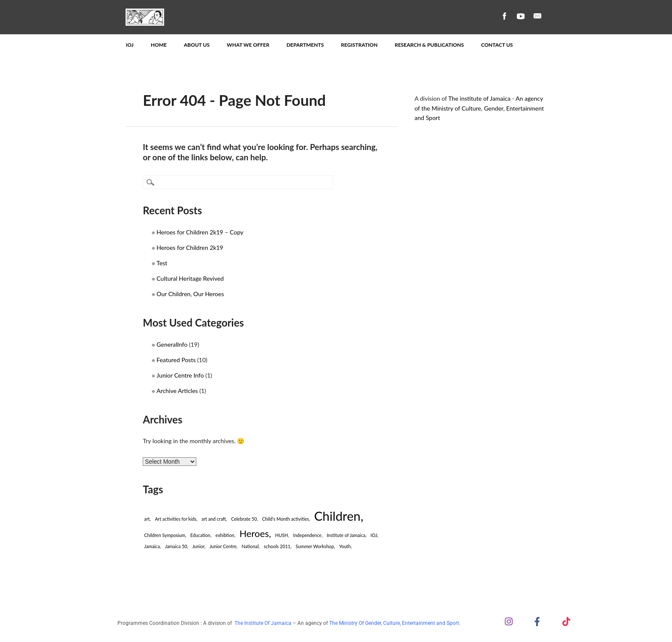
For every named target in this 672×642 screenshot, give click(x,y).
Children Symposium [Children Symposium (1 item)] (165, 535)
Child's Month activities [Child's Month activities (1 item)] (285, 519)
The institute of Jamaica (479, 98)
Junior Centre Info (180, 375)
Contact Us (497, 45)
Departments (305, 45)
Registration (359, 45)
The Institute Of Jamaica (264, 623)
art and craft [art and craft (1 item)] (214, 519)
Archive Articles (177, 391)
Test (162, 263)
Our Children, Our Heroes (190, 294)
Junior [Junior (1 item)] (198, 546)
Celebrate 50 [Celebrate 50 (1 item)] (244, 519)
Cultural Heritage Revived (190, 278)
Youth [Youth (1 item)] (345, 546)
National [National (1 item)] (250, 546)
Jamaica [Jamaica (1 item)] (152, 546)
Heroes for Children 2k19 (190, 247)
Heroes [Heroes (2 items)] (254, 533)
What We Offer (248, 45)
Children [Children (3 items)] (337, 516)
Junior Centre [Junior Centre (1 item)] (223, 546)
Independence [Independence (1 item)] (307, 535)
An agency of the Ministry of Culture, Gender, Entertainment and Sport (479, 108)
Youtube (521, 16)
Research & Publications (429, 45)
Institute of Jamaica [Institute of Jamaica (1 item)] (346, 535)
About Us (197, 45)
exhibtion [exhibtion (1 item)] (225, 535)
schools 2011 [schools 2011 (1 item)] (277, 546)
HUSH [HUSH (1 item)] (282, 535)
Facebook (504, 16)
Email (537, 16)
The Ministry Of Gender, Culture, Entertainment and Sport (394, 623)
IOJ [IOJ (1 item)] (374, 535)
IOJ (130, 45)
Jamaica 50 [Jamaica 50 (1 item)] (176, 546)
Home (159, 45)
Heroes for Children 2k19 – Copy (200, 232)
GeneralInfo (172, 344)
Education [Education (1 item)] (200, 535)
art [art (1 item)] (147, 519)
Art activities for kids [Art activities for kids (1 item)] (175, 519)
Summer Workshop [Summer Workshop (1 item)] (315, 546)
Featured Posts (176, 360)
